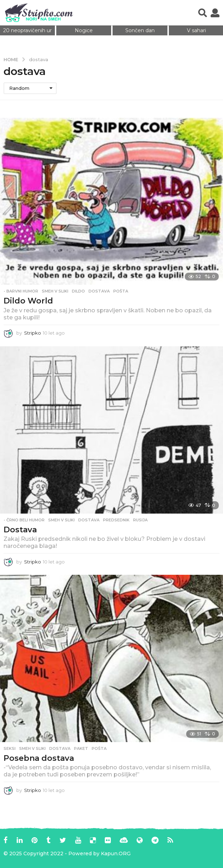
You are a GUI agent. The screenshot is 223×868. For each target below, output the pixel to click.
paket (81, 748)
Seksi (10, 748)
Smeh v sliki (55, 291)
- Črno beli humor (24, 520)
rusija (140, 520)
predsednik (116, 520)
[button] (203, 13)
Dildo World (28, 301)
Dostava (20, 530)
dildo (78, 291)
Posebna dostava (39, 758)
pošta (121, 291)
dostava (99, 291)
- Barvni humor (21, 291)
